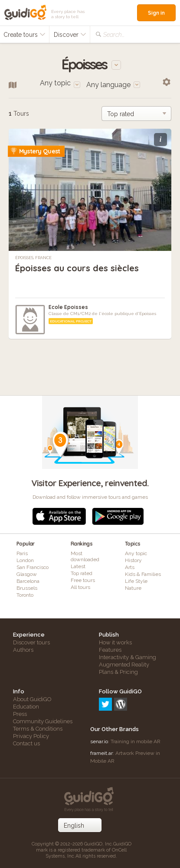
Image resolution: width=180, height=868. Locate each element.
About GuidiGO (32, 699)
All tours (80, 587)
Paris (22, 553)
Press (20, 714)
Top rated (82, 573)
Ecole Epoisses (68, 307)
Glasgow (27, 574)
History (133, 560)
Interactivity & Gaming (128, 657)
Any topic (136, 553)
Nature (133, 588)
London (25, 560)
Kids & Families (143, 574)
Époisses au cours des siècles (77, 268)
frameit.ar (101, 753)
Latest (78, 566)
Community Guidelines (43, 721)
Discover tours (31, 642)
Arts (130, 567)
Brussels (27, 588)
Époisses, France (33, 258)
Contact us (26, 743)
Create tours (25, 35)
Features (110, 650)
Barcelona (28, 581)
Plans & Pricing (118, 672)
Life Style (136, 581)
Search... (114, 35)
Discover (70, 35)
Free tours (83, 580)
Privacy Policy (31, 736)
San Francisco (33, 567)
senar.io (99, 741)
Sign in (156, 13)
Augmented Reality (124, 665)
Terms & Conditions (38, 729)
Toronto (25, 595)
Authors (23, 650)
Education (26, 707)
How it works (115, 642)
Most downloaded (85, 556)
